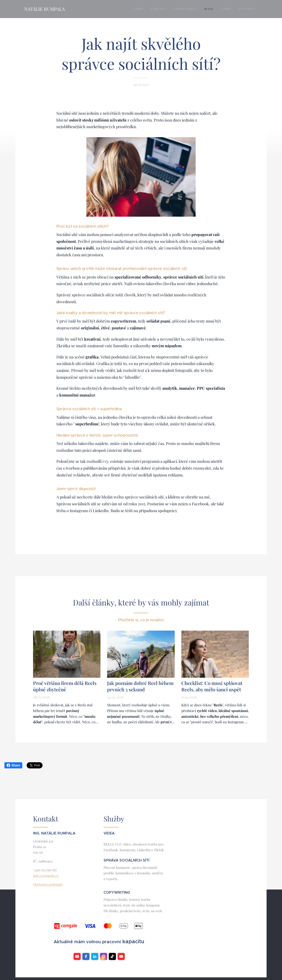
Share (13, 765)
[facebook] (86, 956)
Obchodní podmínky (48, 884)
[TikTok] (112, 956)
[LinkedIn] (95, 956)
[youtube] (77, 956)
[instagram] (104, 956)
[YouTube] (121, 956)
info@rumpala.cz (46, 876)
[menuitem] (148, 9)
